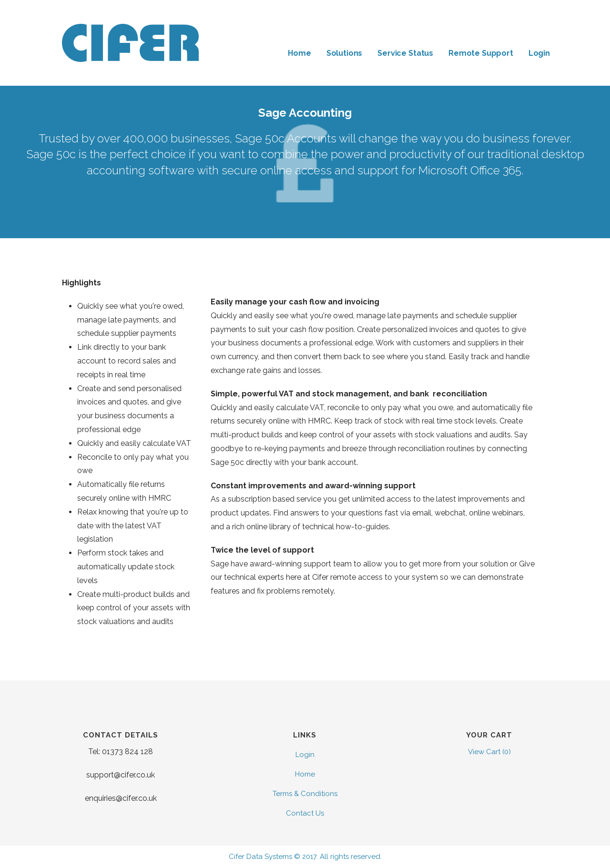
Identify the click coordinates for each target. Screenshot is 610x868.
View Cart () (489, 752)
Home (299, 53)
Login (539, 53)
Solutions (345, 53)
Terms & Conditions (305, 794)
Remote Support (481, 53)
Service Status (405, 53)
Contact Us (305, 813)
